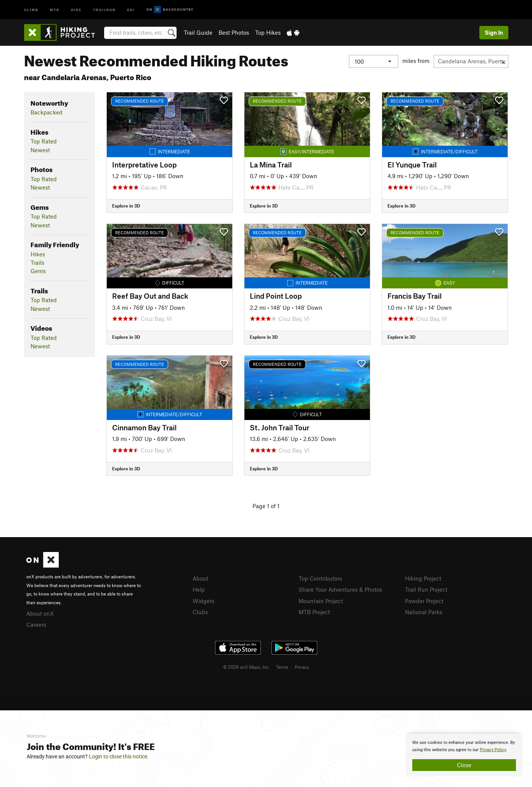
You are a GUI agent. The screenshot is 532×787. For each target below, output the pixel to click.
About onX (40, 613)
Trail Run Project (426, 589)
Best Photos (234, 32)
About (200, 578)
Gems (38, 271)
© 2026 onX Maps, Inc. (246, 667)
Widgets (203, 601)
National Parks (424, 612)
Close (464, 765)
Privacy (302, 667)
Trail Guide (198, 32)
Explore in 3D (126, 206)
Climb (31, 9)
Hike (76, 9)
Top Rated (44, 141)
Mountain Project (321, 601)
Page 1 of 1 (266, 506)
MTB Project (314, 612)
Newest (40, 150)
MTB (55, 9)
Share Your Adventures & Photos (340, 589)
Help (199, 589)
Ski (131, 9)
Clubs (200, 612)
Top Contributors (320, 578)
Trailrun (104, 9)
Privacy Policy (493, 750)
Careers (36, 624)
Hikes (38, 254)
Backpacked (47, 112)
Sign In (494, 32)
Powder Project (424, 601)
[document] (464, 755)
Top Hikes (268, 32)
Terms (282, 667)
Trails (37, 262)
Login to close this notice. (119, 756)
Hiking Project (423, 578)
